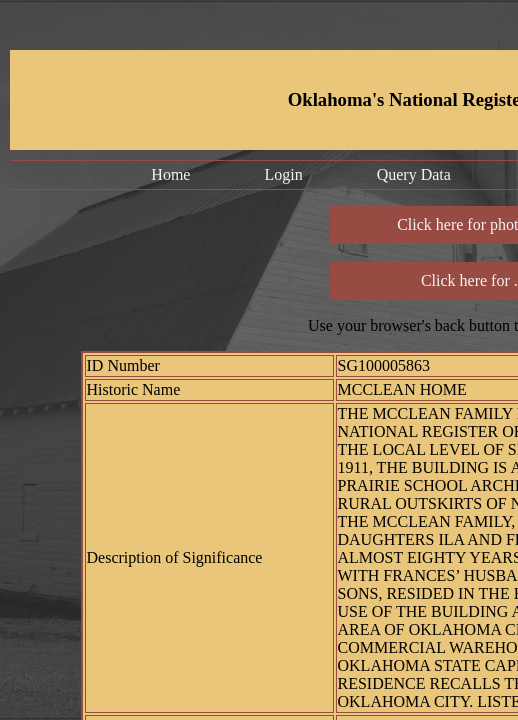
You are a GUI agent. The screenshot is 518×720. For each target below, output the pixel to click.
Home (170, 174)
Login (283, 174)
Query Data (414, 174)
